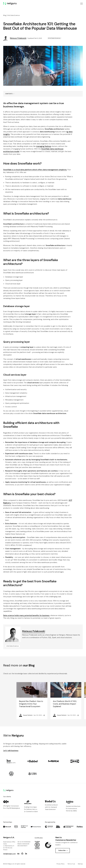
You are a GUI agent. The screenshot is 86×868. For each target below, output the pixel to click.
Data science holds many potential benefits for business (26, 615)
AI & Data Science (14, 15)
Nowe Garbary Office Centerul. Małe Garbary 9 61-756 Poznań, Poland (9, 846)
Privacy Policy (61, 864)
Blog (5, 15)
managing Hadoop (44, 146)
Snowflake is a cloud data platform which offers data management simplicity (35, 170)
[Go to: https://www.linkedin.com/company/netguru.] (26, 854)
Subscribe (63, 850)
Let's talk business (11, 751)
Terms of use (71, 864)
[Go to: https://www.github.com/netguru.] (22, 854)
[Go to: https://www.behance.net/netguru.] (18, 854)
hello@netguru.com (9, 854)
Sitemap (80, 864)
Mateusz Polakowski (18, 38)
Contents (9, 94)
